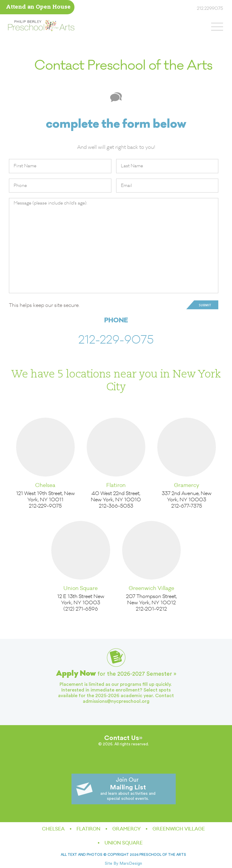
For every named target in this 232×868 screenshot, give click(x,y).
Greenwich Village (151, 588)
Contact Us (122, 738)
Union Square (81, 588)
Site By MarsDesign (123, 864)
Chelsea (45, 485)
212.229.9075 (210, 9)
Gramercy (187, 485)
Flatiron (116, 485)
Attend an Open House (38, 7)
